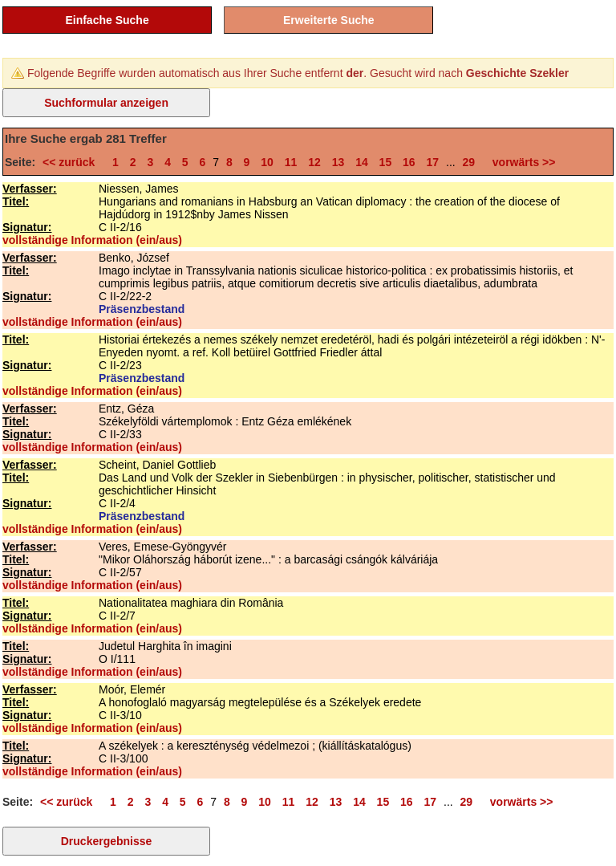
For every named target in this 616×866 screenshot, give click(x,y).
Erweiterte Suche (329, 20)
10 (267, 162)
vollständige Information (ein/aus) (92, 240)
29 (469, 162)
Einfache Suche (107, 20)
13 (338, 162)
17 (433, 162)
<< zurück (72, 162)
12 (314, 162)
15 (386, 162)
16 (409, 162)
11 (291, 162)
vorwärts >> (521, 162)
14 (362, 162)
